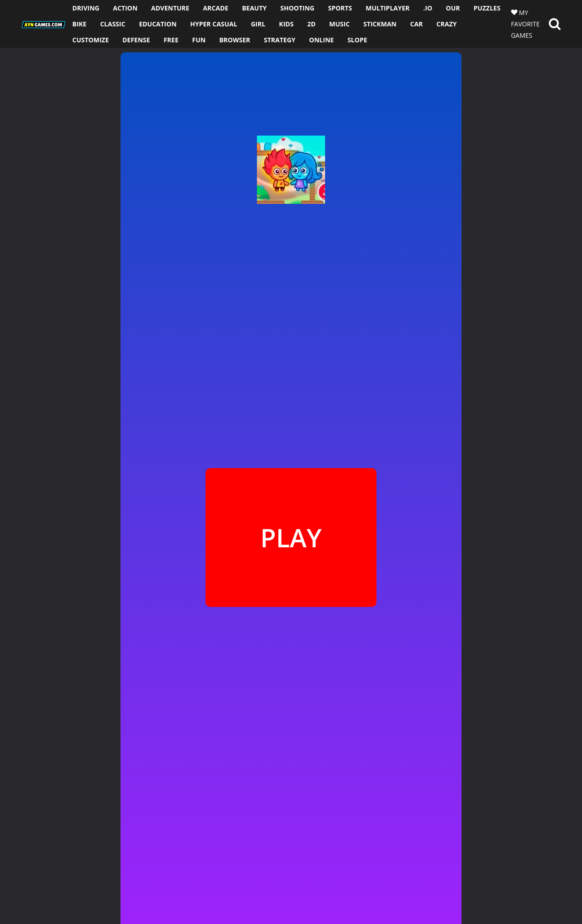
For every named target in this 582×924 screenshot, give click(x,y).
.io (428, 8)
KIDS (286, 24)
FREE (171, 40)
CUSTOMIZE (90, 40)
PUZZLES (487, 8)
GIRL (258, 24)
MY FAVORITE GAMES (525, 24)
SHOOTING (297, 8)
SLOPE (357, 40)
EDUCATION (158, 24)
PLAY (291, 537)
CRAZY (447, 24)
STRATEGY (280, 40)
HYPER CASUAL (213, 24)
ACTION (125, 8)
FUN (199, 40)
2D (311, 24)
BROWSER (235, 40)
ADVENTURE (170, 8)
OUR (453, 8)
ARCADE (216, 8)
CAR (416, 24)
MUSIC (339, 24)
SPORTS (340, 8)
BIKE (79, 24)
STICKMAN (380, 24)
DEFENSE (136, 40)
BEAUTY (254, 8)
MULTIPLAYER (388, 8)
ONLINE (321, 40)
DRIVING (86, 8)
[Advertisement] (58, 184)
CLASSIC (113, 24)
